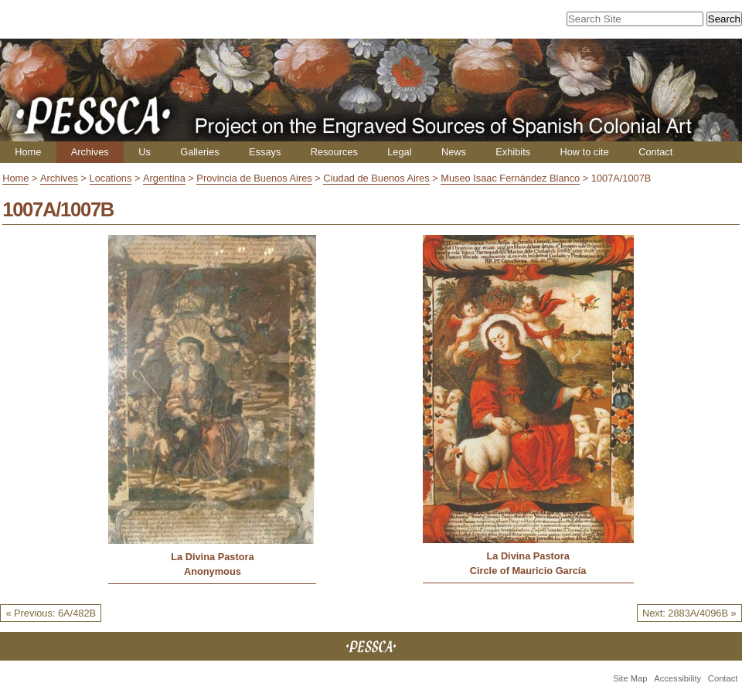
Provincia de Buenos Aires (254, 178)
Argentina (164, 178)
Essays (265, 152)
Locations (111, 178)
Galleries (200, 152)
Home (28, 152)
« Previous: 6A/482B (51, 613)
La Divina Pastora (212, 557)
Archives (90, 152)
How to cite (584, 152)
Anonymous (213, 571)
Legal (399, 152)
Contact (655, 152)
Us (145, 152)
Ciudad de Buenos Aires (376, 178)
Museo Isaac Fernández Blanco (510, 178)
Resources (334, 152)
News (454, 152)
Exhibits (513, 152)
